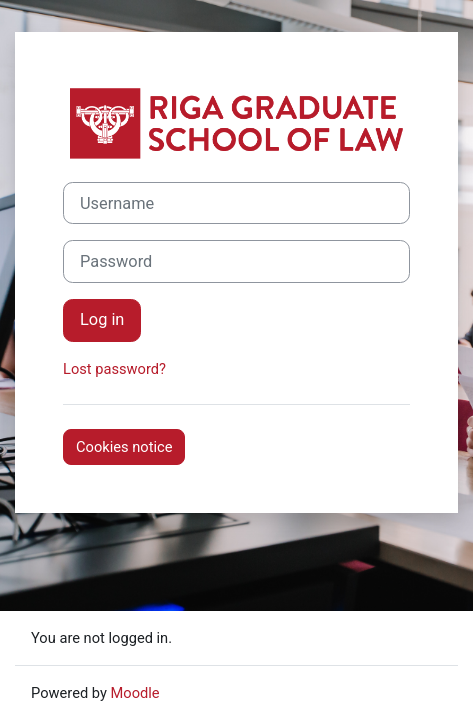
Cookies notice (124, 447)
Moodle (135, 693)
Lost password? (114, 369)
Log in (102, 319)
